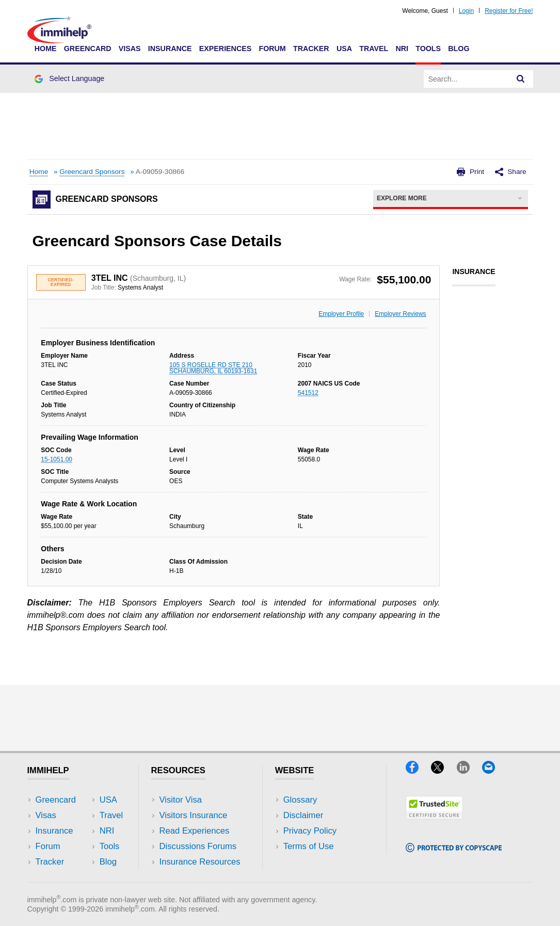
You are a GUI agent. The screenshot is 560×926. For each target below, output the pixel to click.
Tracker (311, 49)
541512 (308, 393)
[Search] (521, 79)
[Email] (493, 770)
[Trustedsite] (434, 816)
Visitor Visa (181, 800)
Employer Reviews (400, 314)
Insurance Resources (200, 862)
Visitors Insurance (194, 815)
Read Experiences (195, 831)
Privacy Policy (310, 831)
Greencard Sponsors (92, 172)
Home (46, 49)
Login (466, 11)
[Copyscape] (454, 849)
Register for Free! (509, 11)
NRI (402, 49)
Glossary (300, 800)
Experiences (225, 49)
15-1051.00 (57, 459)
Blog (459, 49)
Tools (428, 49)
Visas (130, 49)
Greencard (88, 49)
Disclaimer (303, 815)
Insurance (170, 49)
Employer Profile (341, 314)
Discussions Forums (198, 846)
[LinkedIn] (469, 770)
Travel (374, 49)
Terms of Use (309, 846)
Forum (272, 49)
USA (344, 49)
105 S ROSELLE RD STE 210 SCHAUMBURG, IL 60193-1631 (213, 368)
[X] (444, 770)
